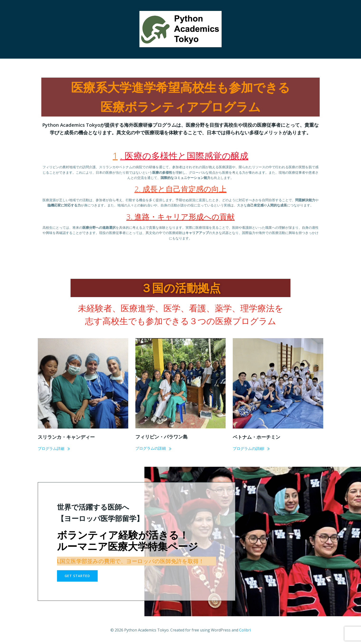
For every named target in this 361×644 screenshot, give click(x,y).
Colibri (245, 630)
